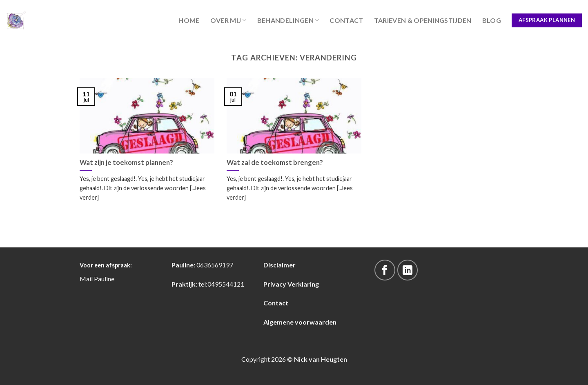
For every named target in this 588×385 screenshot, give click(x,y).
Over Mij (228, 20)
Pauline (104, 279)
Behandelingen (288, 20)
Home (189, 20)
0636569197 (215, 265)
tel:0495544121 (221, 284)
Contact (346, 20)
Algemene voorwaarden (300, 322)
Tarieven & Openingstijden (423, 20)
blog (492, 20)
